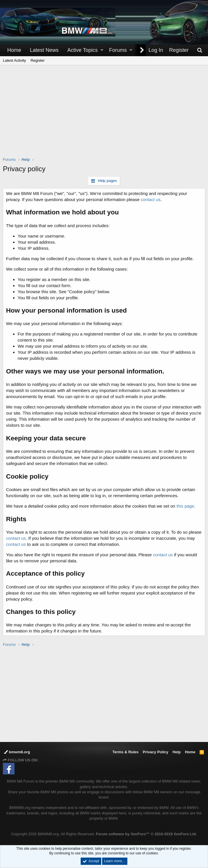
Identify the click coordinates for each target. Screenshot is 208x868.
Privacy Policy (155, 752)
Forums (118, 50)
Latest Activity (14, 60)
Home (14, 50)
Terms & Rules (125, 752)
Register (37, 60)
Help (177, 752)
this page (186, 506)
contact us (151, 199)
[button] (102, 50)
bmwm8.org (17, 752)
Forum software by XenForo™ (146, 834)
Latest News (44, 50)
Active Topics (83, 50)
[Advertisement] (105, 115)
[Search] (200, 50)
